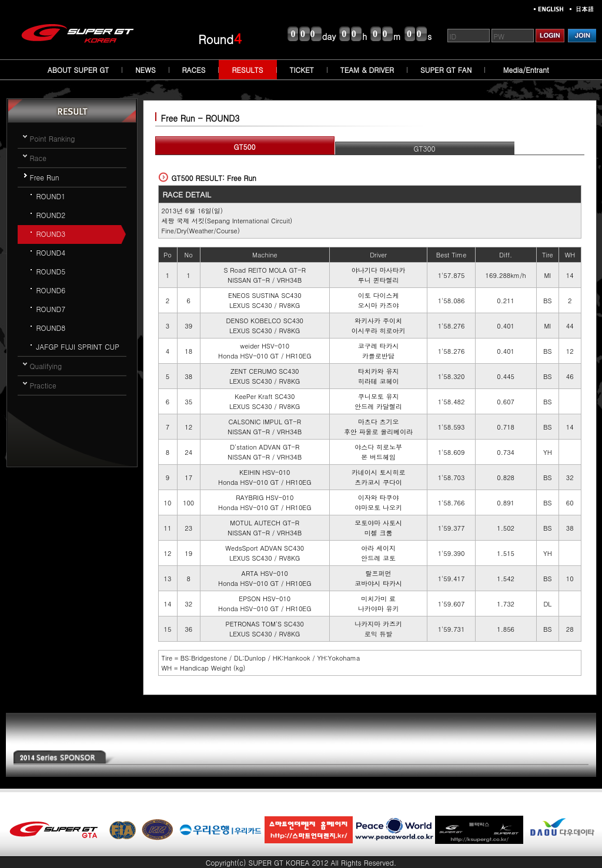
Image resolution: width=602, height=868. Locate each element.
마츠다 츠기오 (379, 422)
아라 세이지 (378, 548)
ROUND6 (51, 290)
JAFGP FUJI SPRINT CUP (78, 346)
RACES (194, 70)
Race (38, 158)
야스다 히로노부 (378, 447)
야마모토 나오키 (378, 507)
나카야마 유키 (379, 609)
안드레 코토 (378, 558)
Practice (43, 385)
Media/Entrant (526, 70)
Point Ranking (53, 138)
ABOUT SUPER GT (78, 70)
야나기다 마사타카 (379, 270)
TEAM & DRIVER (367, 70)
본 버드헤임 (378, 457)
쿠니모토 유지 (379, 396)
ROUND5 (51, 271)
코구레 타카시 (379, 346)
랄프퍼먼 (379, 573)
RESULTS (247, 70)
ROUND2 (51, 215)
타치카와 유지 (379, 371)
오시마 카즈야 (379, 305)
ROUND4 (51, 252)
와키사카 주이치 (378, 321)
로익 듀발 (379, 634)
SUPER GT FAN (446, 70)
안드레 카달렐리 (378, 406)
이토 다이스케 (379, 295)
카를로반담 (378, 356)
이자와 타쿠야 (379, 497)
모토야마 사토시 (378, 523)
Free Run (45, 177)
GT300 (425, 148)
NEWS (145, 70)
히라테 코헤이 (379, 381)
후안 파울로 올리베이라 (378, 432)
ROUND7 (51, 309)
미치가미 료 (378, 599)
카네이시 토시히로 (379, 472)
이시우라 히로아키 (379, 331)
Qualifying (46, 366)
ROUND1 (51, 196)
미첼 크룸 (379, 533)
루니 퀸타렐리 (379, 280)
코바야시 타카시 (378, 583)
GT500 (245, 147)
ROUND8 (51, 328)
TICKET (302, 70)
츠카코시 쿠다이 (378, 482)
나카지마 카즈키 (378, 624)
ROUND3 (51, 234)
